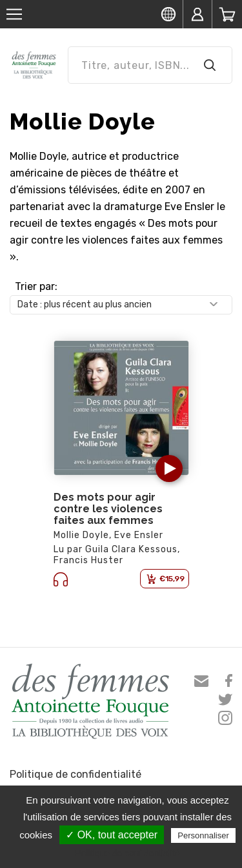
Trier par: (36, 286)
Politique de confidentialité (76, 774)
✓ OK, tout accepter (112, 835)
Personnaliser (203, 835)
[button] (169, 468)
